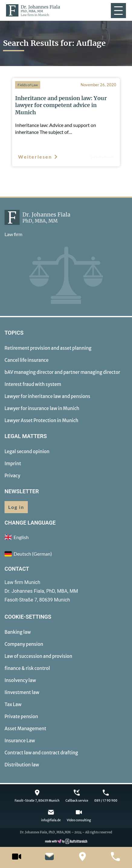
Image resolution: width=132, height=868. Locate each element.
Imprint (13, 464)
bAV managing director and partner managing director (62, 372)
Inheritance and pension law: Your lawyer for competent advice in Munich (61, 105)
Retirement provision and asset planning (48, 348)
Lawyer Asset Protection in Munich (41, 420)
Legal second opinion (27, 451)
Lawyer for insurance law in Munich (42, 408)
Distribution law (22, 765)
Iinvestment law (22, 692)
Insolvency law (20, 680)
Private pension (21, 716)
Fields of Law (28, 85)
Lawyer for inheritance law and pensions (47, 396)
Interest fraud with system (33, 384)
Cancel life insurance (27, 360)
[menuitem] (66, 554)
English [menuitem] (21, 537)
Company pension (24, 644)
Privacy (12, 476)
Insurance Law (20, 741)
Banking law (18, 632)
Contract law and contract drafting (41, 753)
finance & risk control (27, 668)
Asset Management (25, 729)
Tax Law (13, 704)
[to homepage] (33, 10)
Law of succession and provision (38, 656)
